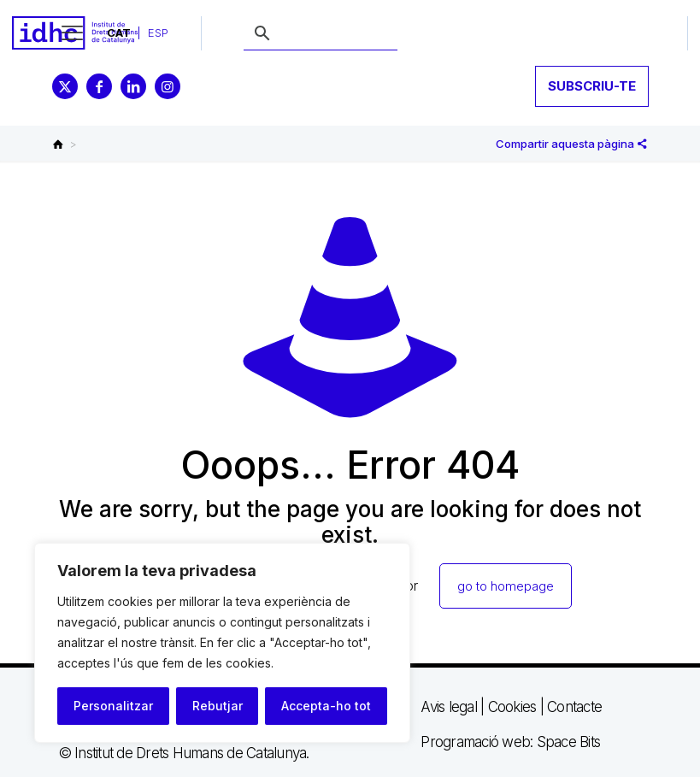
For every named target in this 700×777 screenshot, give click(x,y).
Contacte (574, 707)
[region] (222, 643)
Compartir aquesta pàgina (572, 144)
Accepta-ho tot (326, 706)
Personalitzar (113, 706)
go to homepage (506, 586)
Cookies (512, 707)
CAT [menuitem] (119, 32)
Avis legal (449, 707)
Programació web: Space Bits (510, 742)
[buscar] (321, 35)
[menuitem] (119, 33)
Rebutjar (218, 706)
